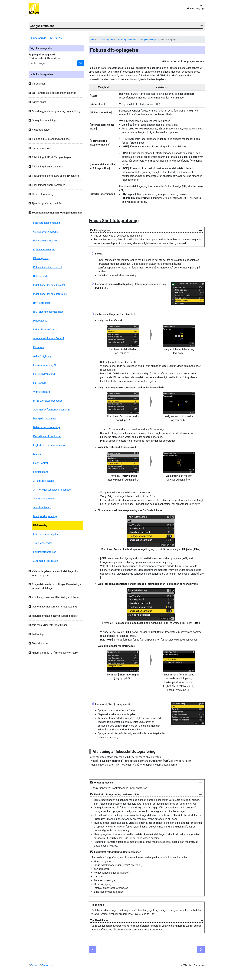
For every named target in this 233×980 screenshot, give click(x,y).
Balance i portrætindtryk (47, 427)
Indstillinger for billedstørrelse (50, 294)
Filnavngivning (41, 258)
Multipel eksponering (45, 516)
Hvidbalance (40, 321)
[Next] (201, 949)
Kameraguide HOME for (46, 38)
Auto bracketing (42, 507)
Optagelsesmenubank (46, 232)
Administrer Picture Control (49, 338)
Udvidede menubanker (46, 241)
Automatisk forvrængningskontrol (52, 410)
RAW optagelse (42, 303)
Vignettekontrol (42, 392)
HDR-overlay (40, 525)
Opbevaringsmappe (44, 249)
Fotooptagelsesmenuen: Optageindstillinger (136, 40)
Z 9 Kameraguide (105, 40)
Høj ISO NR (39, 383)
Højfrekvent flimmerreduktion (50, 445)
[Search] (52, 63)
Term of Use (48, 965)
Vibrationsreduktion (44, 499)
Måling (37, 454)
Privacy (34, 965)
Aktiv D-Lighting (42, 356)
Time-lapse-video (43, 543)
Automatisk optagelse (46, 561)
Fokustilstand (41, 472)
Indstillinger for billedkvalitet (49, 285)
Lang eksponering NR (45, 365)
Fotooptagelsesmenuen (47, 223)
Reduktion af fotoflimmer (47, 436)
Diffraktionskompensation (48, 401)
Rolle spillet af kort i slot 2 (48, 267)
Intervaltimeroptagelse (46, 534)
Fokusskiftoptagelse (45, 552)
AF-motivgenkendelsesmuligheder (52, 490)
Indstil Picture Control (45, 330)
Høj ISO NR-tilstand (44, 374)
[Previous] (93, 949)
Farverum (39, 347)
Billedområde (41, 276)
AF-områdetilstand (44, 481)
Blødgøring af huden (45, 419)
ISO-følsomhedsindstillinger (49, 312)
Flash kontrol (41, 463)
